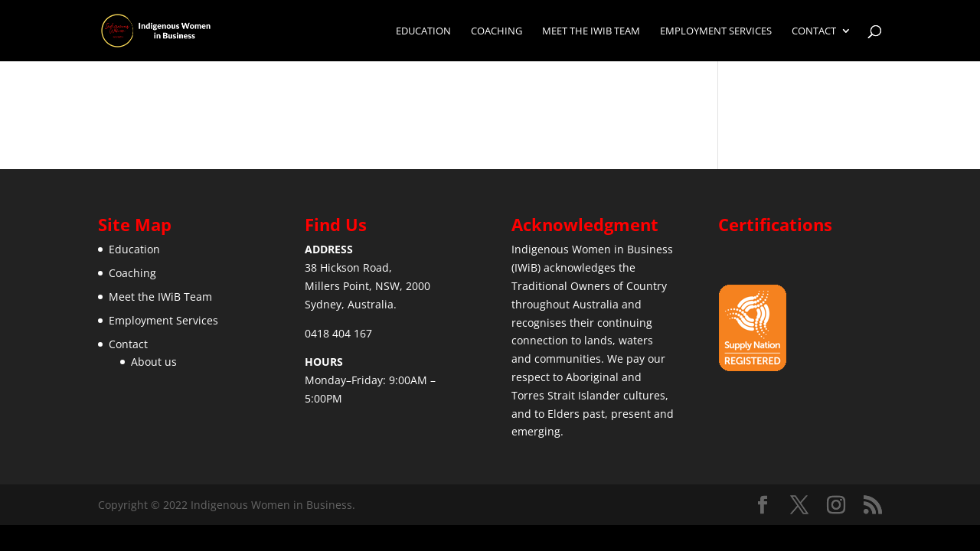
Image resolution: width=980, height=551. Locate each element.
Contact (814, 31)
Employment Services (716, 31)
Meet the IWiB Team (591, 31)
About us (154, 362)
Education (423, 31)
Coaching (497, 31)
